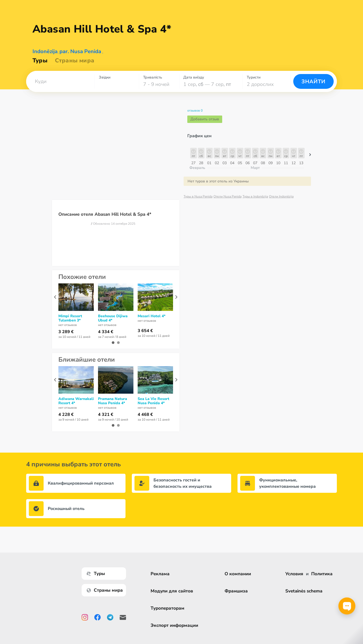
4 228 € (66, 415)
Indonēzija (45, 51)
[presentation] (55, 297)
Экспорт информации (175, 625)
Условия (294, 574)
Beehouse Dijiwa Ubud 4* (113, 318)
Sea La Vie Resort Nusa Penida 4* (153, 401)
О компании (239, 574)
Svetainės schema (304, 591)
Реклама (161, 574)
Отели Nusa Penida (227, 196)
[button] (60, 81)
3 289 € (66, 332)
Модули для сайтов (173, 591)
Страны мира (75, 61)
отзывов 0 (195, 111)
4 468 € (145, 415)
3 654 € (145, 331)
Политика (322, 574)
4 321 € (106, 415)
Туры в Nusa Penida (198, 196)
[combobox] (60, 81)
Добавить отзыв (205, 119)
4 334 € (106, 332)
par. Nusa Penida (80, 51)
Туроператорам (168, 608)
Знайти (313, 82)
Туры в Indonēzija (255, 196)
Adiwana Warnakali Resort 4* (76, 401)
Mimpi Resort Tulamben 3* (70, 318)
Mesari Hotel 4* (152, 316)
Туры (40, 61)
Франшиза (237, 591)
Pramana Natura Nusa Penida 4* (113, 401)
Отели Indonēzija (281, 196)
